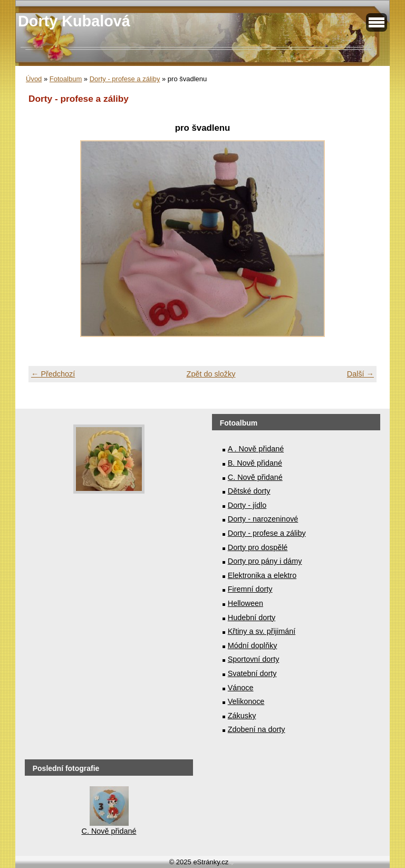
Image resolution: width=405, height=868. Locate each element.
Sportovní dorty (254, 659)
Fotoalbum (66, 79)
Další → (360, 374)
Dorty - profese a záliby (125, 79)
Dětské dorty (249, 491)
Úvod (34, 79)
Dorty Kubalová (74, 21)
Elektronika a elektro (262, 575)
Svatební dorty (252, 673)
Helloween (245, 603)
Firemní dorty (250, 589)
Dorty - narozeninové (263, 519)
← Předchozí (53, 374)
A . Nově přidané (256, 449)
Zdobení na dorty (257, 729)
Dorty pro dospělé (258, 547)
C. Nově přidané (255, 477)
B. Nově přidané (255, 463)
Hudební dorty (252, 618)
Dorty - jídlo (247, 505)
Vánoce (241, 688)
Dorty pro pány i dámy (265, 561)
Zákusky (242, 716)
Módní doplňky (253, 645)
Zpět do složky (211, 374)
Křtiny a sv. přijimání (262, 631)
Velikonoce (246, 701)
